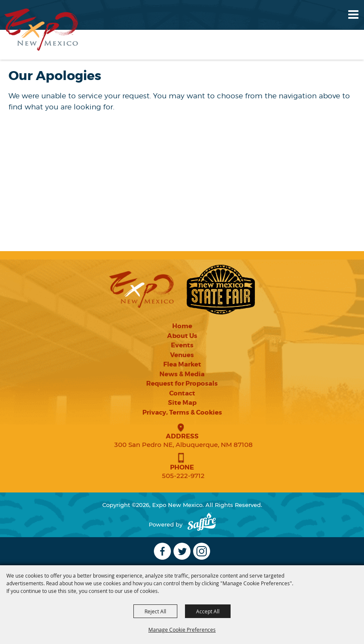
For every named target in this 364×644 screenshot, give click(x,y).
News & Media (182, 374)
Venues (182, 355)
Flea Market (182, 364)
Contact (182, 393)
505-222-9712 (183, 476)
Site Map (182, 403)
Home (182, 326)
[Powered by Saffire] (202, 525)
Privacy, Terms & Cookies (182, 412)
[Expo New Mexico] (41, 30)
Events (182, 345)
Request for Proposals (182, 384)
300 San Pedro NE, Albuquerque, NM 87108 (183, 445)
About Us (182, 336)
